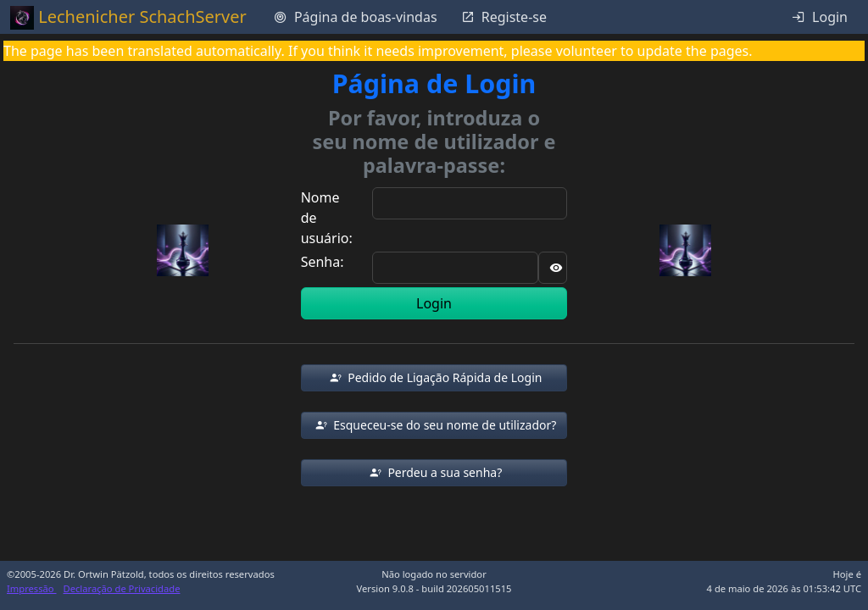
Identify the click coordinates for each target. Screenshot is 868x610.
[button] (434, 378)
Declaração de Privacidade (122, 588)
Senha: (323, 262)
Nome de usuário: (327, 218)
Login (434, 303)
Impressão (32, 588)
